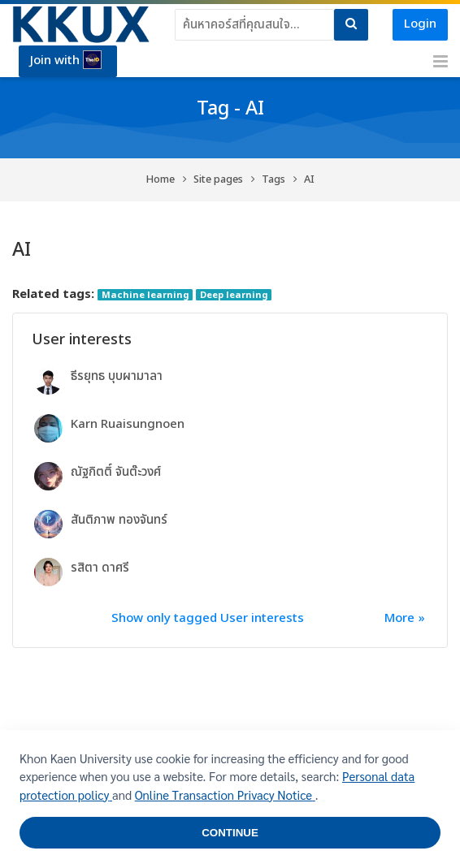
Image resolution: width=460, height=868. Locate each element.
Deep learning (234, 295)
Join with (66, 60)
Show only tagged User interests (208, 618)
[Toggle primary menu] (440, 62)
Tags (273, 180)
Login (420, 24)
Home (161, 180)
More (399, 618)
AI (309, 180)
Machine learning (145, 295)
